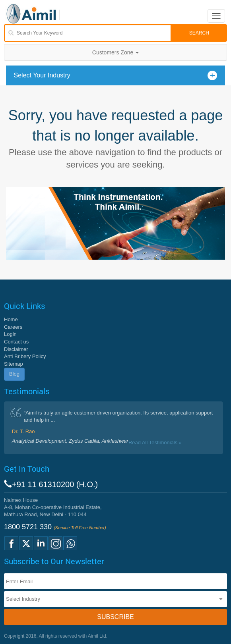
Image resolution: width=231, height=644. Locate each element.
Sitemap (14, 364)
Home (11, 319)
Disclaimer (16, 349)
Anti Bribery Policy (25, 356)
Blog (14, 374)
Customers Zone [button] (115, 52)
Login (10, 334)
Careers (13, 327)
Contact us (16, 342)
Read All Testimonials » (155, 443)
